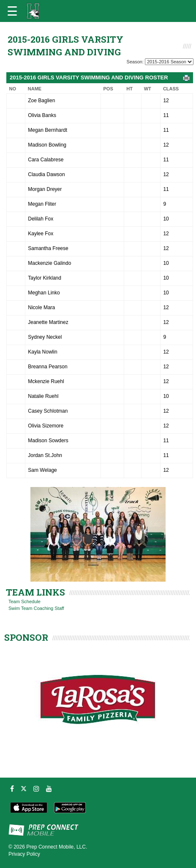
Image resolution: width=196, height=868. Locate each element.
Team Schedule (24, 601)
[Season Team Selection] (169, 62)
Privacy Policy (24, 854)
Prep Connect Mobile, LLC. (57, 847)
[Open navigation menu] (12, 11)
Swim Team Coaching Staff (36, 608)
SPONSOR (26, 637)
